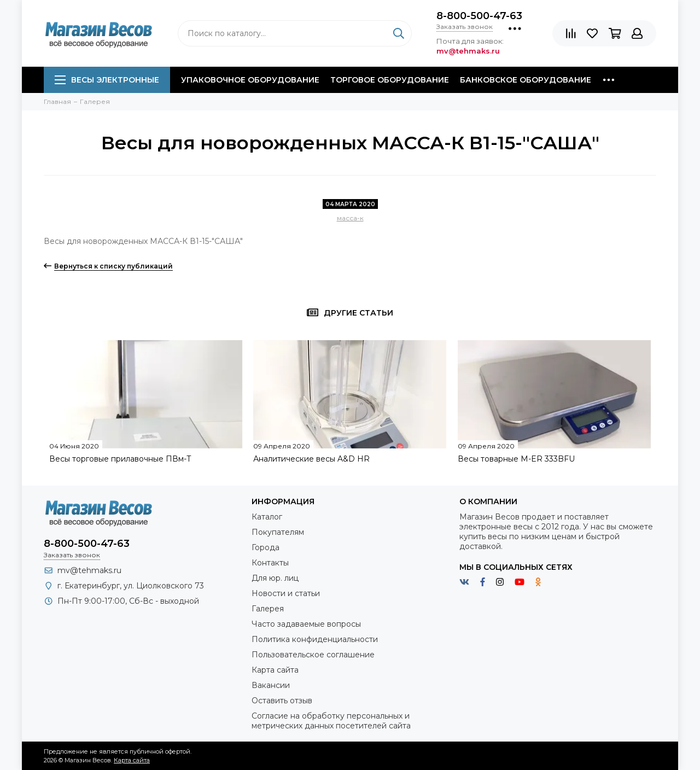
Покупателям (278, 532)
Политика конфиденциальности (315, 639)
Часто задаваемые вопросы (306, 624)
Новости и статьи (286, 593)
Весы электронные (107, 80)
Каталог (267, 517)
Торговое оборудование (390, 80)
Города (266, 547)
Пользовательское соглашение (313, 655)
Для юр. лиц (275, 578)
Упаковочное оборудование (250, 80)
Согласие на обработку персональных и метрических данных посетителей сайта (331, 721)
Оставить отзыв (282, 701)
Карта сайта (275, 670)
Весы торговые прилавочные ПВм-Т (120, 459)
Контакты (270, 563)
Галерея (268, 609)
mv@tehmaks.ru (89, 570)
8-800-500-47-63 (479, 16)
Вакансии (271, 685)
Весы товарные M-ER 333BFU (516, 459)
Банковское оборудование (526, 80)
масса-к (350, 218)
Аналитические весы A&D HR (311, 459)
